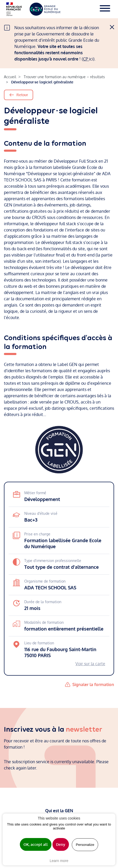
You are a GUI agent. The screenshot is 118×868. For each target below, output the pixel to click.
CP (86, 59)
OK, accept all (36, 844)
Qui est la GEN (59, 811)
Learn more (59, 861)
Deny (61, 844)
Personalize (85, 845)
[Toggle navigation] (105, 9)
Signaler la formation (93, 684)
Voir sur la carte (90, 664)
